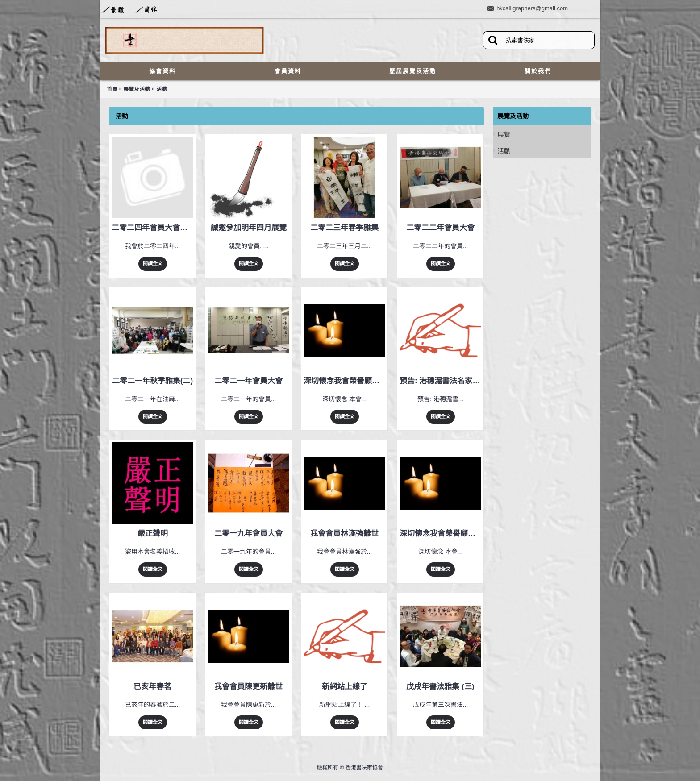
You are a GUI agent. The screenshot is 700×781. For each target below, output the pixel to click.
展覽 (504, 135)
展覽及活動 (137, 89)
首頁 (112, 89)
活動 (162, 89)
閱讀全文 (153, 263)
